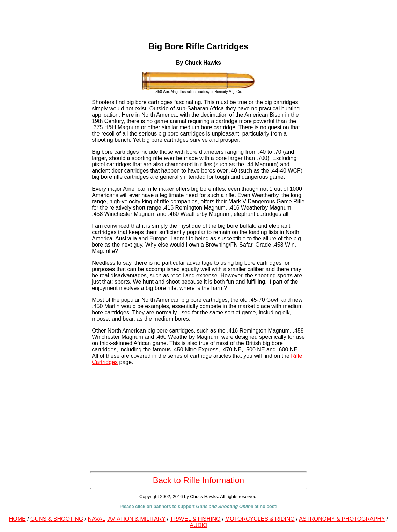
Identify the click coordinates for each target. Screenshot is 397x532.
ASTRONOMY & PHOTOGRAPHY (342, 519)
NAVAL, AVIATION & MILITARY (127, 519)
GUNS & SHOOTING (57, 519)
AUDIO (198, 525)
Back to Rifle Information (198, 480)
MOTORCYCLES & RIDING (260, 519)
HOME (17, 519)
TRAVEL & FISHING (195, 519)
